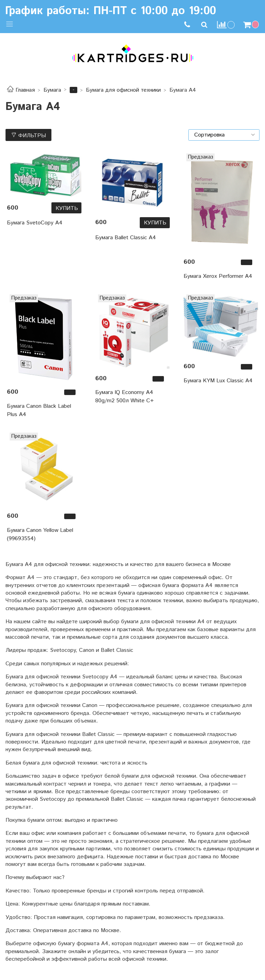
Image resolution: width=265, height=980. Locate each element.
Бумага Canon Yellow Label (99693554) (40, 534)
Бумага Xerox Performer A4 (218, 276)
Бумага (52, 90)
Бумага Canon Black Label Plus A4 (39, 410)
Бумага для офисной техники (123, 90)
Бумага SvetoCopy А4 (35, 223)
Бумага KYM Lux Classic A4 (218, 381)
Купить (67, 208)
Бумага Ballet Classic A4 (126, 238)
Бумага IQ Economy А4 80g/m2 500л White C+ (125, 397)
